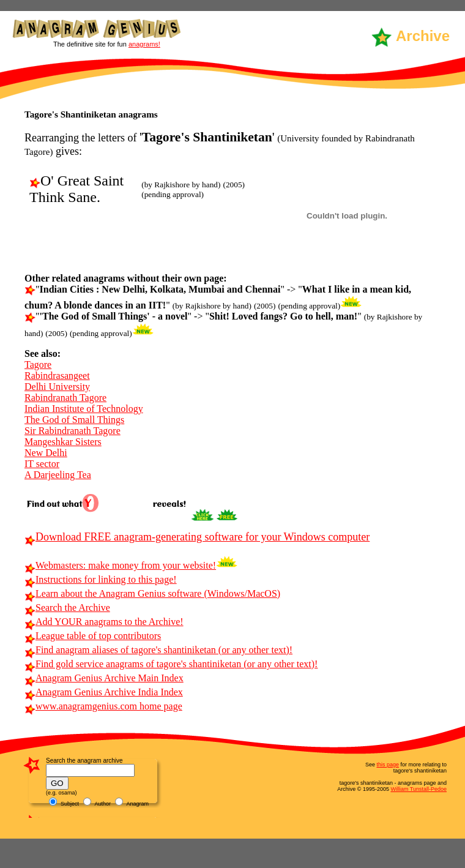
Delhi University (57, 387)
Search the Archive (67, 608)
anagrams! (144, 44)
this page (388, 765)
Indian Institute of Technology (84, 409)
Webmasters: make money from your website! (120, 565)
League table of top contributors (93, 636)
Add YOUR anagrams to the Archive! (104, 622)
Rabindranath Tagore (65, 398)
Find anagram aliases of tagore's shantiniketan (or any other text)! (158, 650)
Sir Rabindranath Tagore (73, 431)
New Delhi (46, 453)
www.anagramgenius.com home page (103, 706)
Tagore (38, 365)
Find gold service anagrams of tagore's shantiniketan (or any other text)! (171, 664)
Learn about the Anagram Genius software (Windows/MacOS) (152, 593)
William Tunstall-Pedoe (418, 789)
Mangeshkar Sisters (63, 442)
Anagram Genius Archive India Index (104, 692)
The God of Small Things (74, 420)
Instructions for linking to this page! (101, 579)
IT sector (42, 464)
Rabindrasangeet (57, 376)
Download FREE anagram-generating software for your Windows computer (197, 537)
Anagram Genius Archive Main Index (104, 678)
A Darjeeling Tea (58, 475)
